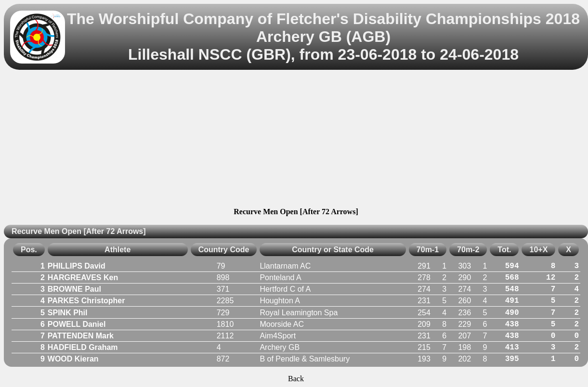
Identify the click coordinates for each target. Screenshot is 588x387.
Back (296, 379)
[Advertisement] (296, 140)
